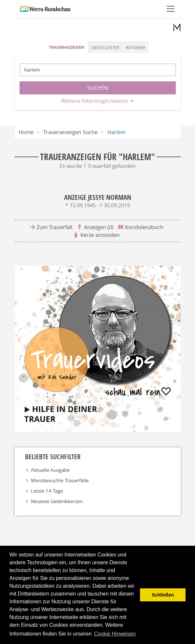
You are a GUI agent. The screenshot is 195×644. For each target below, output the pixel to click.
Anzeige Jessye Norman (98, 197)
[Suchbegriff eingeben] (98, 70)
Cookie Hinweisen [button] (115, 634)
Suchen (98, 88)
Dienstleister (105, 48)
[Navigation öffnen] (171, 9)
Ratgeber (136, 48)
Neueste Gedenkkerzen (57, 501)
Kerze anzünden (100, 235)
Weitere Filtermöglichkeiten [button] (95, 101)
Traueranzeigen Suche (70, 132)
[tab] (67, 47)
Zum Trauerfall (54, 227)
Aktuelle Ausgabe (50, 470)
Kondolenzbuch (144, 227)
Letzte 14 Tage (47, 491)
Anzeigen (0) (99, 227)
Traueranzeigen (67, 47)
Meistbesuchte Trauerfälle (60, 480)
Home (26, 132)
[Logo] (174, 27)
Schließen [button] (163, 595)
